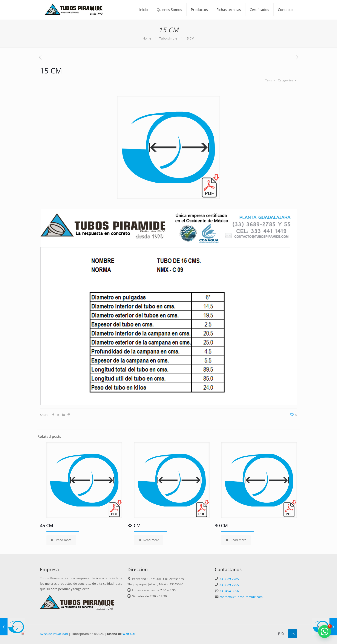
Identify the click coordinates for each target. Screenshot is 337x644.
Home (147, 38)
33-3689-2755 (229, 585)
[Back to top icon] (293, 634)
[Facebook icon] (279, 634)
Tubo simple (168, 38)
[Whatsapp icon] (282, 634)
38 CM (134, 525)
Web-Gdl (129, 634)
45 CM (47, 525)
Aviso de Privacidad (54, 634)
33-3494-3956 (229, 591)
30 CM (221, 525)
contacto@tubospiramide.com (241, 597)
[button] (325, 632)
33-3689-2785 (229, 579)
